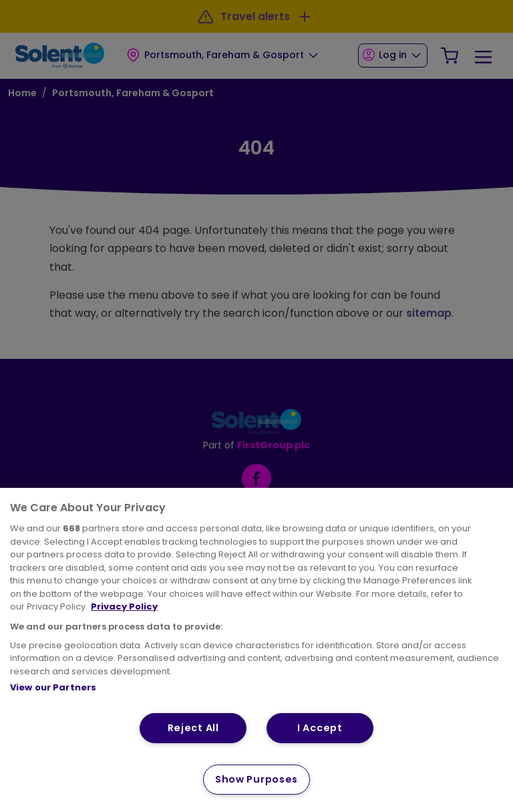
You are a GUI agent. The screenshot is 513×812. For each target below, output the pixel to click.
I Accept (320, 728)
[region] (256, 650)
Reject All (193, 728)
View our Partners (53, 687)
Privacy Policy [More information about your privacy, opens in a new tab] (124, 606)
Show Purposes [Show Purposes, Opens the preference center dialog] (256, 779)
